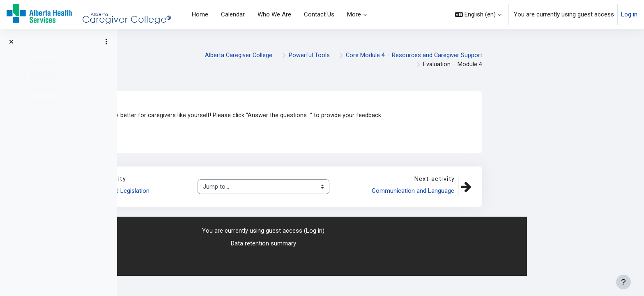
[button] (478, 14)
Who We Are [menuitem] (274, 14)
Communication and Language (530, 192)
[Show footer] (623, 282)
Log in (629, 14)
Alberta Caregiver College (354, 55)
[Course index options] (106, 42)
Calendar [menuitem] (233, 14)
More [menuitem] (354, 14)
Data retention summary (381, 244)
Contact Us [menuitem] (319, 14)
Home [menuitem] (200, 14)
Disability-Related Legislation (229, 192)
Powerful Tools (425, 55)
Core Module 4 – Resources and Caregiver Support (531, 55)
